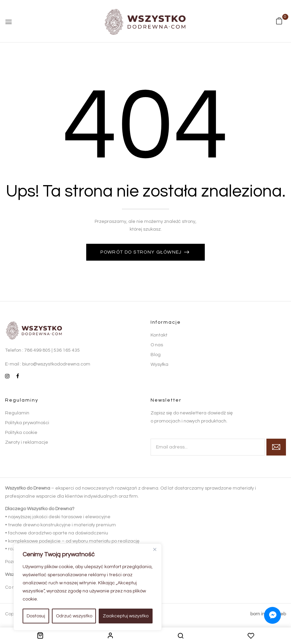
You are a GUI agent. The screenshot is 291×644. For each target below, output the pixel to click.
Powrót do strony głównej (142, 252)
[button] (279, 21)
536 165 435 (67, 350)
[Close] (155, 549)
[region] (88, 587)
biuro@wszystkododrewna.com (56, 364)
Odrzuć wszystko (74, 616)
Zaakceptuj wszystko (126, 616)
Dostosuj (36, 616)
